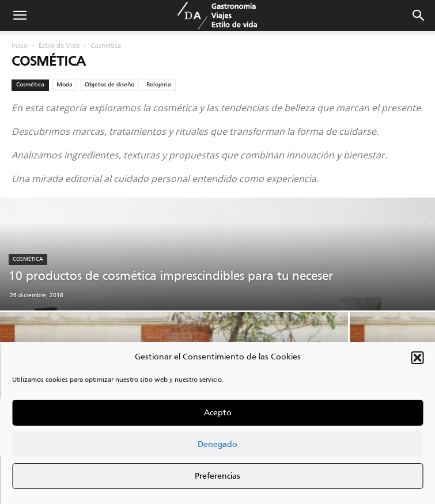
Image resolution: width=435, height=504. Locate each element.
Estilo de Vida (59, 46)
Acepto (218, 413)
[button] (417, 358)
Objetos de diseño (109, 85)
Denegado (217, 445)
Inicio (20, 46)
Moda (65, 85)
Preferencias (217, 476)
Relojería (159, 85)
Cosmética (30, 85)
